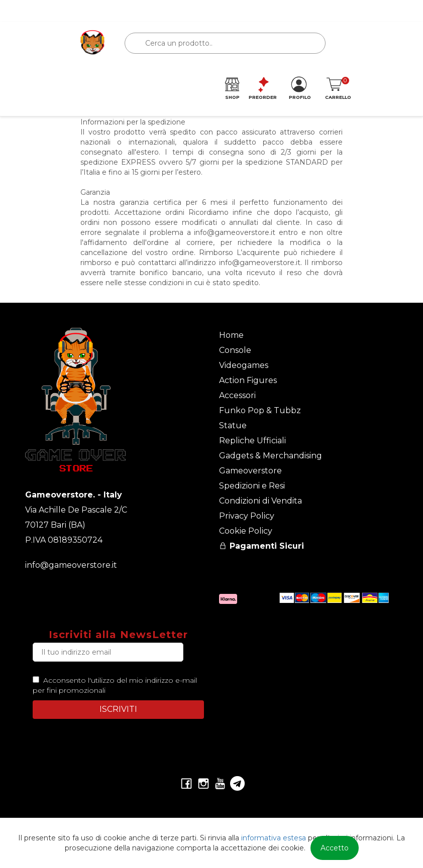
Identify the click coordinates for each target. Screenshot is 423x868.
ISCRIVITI (118, 709)
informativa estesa (274, 838)
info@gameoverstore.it (71, 565)
